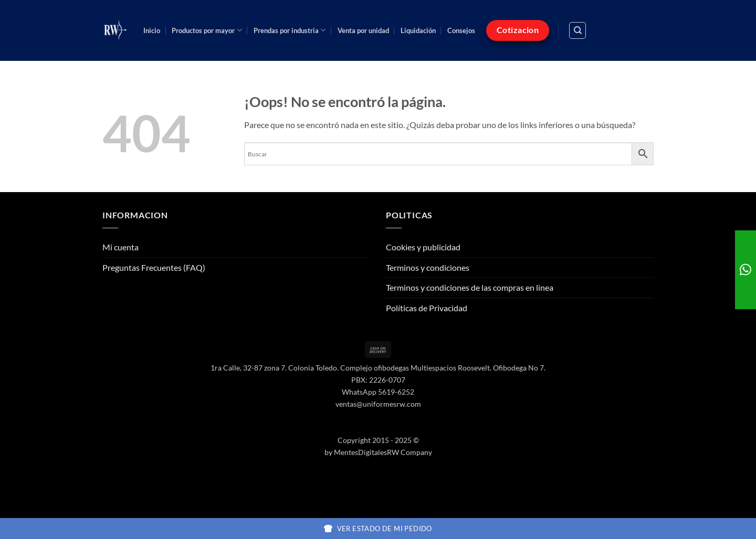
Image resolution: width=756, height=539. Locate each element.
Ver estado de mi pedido (378, 529)
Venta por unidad (363, 30)
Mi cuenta (120, 247)
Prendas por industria (290, 30)
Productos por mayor (207, 30)
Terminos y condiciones (428, 267)
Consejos (461, 30)
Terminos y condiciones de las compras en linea (470, 287)
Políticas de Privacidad (427, 308)
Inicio (152, 30)
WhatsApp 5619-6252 (378, 392)
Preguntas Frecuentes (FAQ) (154, 267)
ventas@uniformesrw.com (378, 404)
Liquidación (418, 30)
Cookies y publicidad (423, 247)
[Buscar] (577, 30)
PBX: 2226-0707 (378, 380)
